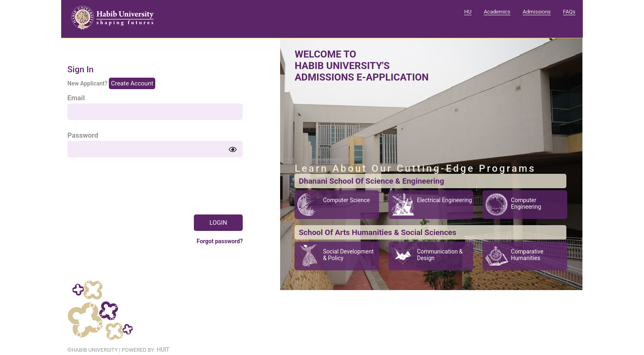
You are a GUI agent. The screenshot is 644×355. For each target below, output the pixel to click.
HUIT (163, 350)
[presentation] (130, 184)
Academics (497, 12)
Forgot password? (220, 241)
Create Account (132, 83)
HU (468, 12)
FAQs (569, 12)
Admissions (537, 12)
